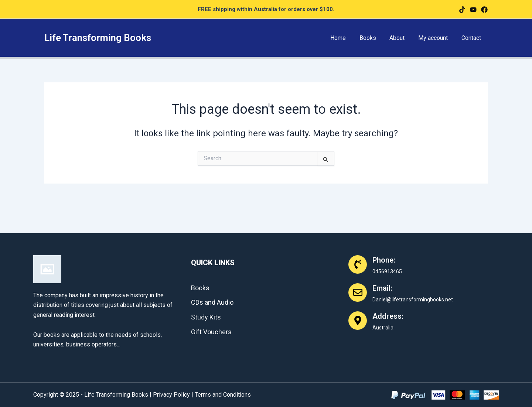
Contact (472, 38)
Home (346, 38)
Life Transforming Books (98, 38)
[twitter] (473, 10)
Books (374, 38)
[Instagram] (484, 10)
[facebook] (462, 10)
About (401, 38)
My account (436, 38)
